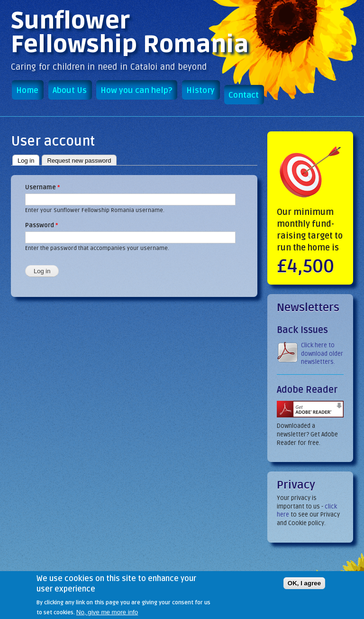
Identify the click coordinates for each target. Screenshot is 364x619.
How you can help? (136, 90)
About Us (70, 90)
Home (27, 90)
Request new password (79, 161)
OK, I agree (304, 587)
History (200, 90)
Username (42, 187)
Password (41, 225)
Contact (244, 95)
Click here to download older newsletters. (322, 354)
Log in (28, 160)
